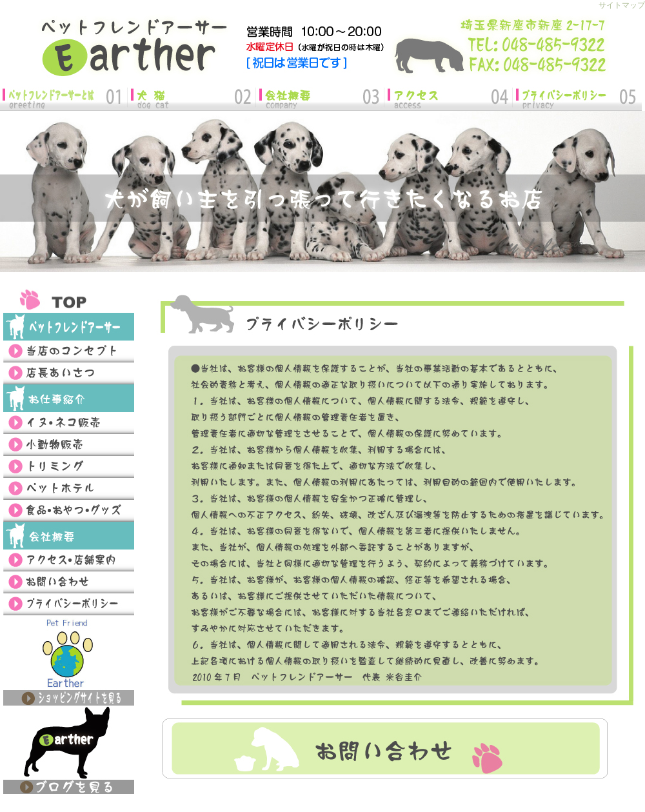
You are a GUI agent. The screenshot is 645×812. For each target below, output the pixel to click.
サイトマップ (622, 5)
